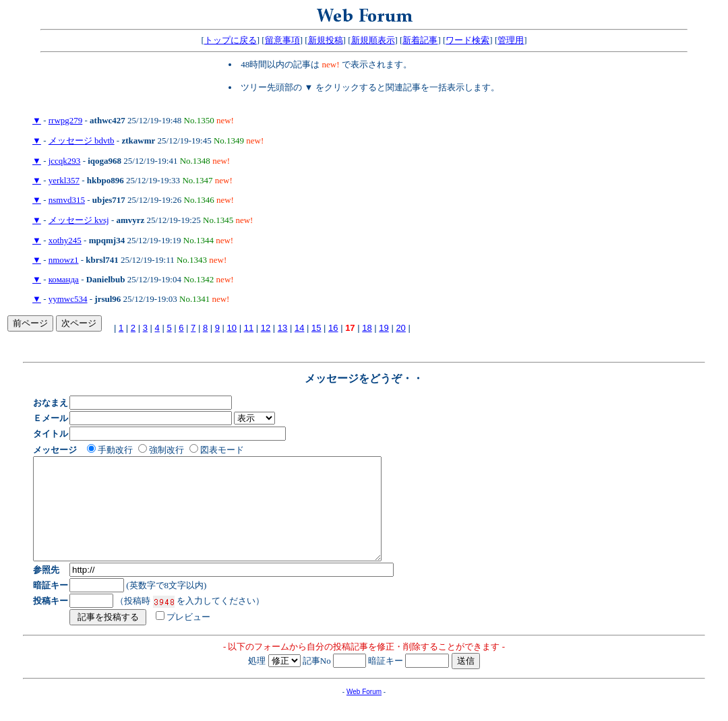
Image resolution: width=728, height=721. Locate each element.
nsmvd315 (67, 200)
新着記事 (420, 40)
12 (266, 328)
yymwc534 (68, 299)
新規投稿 (326, 40)
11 (249, 328)
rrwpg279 (66, 120)
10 (232, 328)
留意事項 (282, 40)
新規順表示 (373, 40)
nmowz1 (64, 260)
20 (400, 328)
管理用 (511, 40)
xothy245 (65, 240)
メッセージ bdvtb (82, 140)
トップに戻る (231, 40)
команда (64, 279)
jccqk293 (65, 161)
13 (282, 328)
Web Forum (364, 712)
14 (299, 328)
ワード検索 (467, 40)
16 (333, 328)
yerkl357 (64, 180)
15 (316, 328)
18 (367, 328)
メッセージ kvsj (79, 220)
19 (384, 328)
